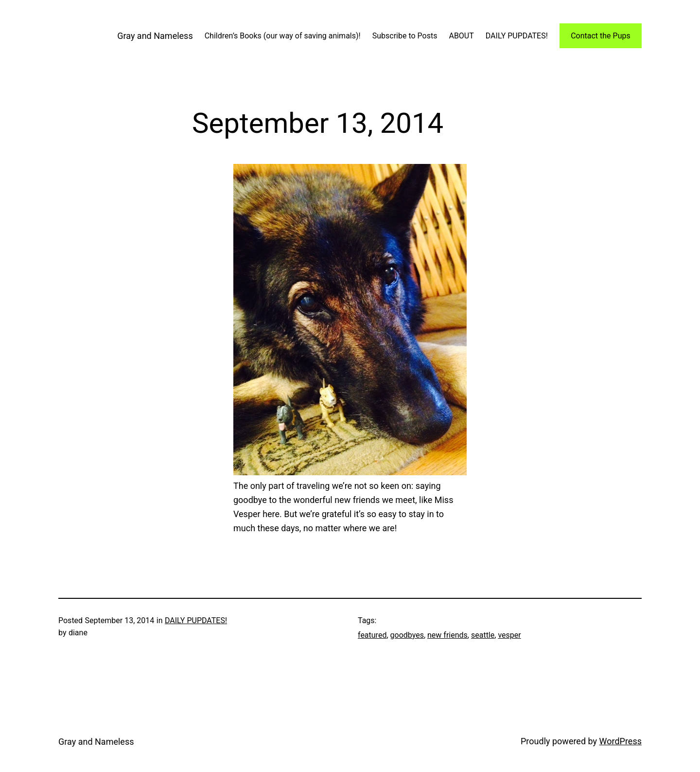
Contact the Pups (601, 36)
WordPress (621, 741)
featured (372, 635)
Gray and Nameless (155, 36)
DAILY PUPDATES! (196, 620)
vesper (509, 635)
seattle (483, 635)
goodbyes (407, 635)
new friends (447, 635)
